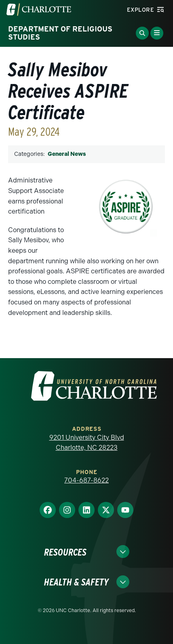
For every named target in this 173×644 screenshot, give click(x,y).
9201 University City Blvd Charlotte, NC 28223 (87, 443)
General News (67, 154)
